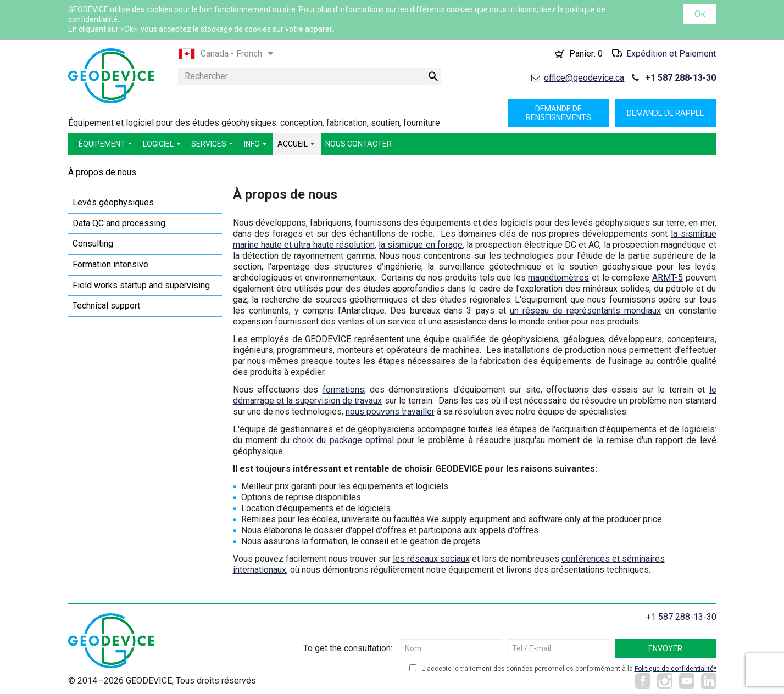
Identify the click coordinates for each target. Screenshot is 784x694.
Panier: (586, 54)
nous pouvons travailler (390, 412)
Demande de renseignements (558, 113)
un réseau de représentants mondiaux (585, 310)
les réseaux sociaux (431, 559)
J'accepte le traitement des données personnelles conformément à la (569, 669)
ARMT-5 (668, 278)
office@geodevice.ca (584, 78)
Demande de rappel (665, 113)
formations (343, 390)
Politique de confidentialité (674, 669)
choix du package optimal (343, 440)
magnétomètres (558, 278)
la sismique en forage (421, 245)
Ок (700, 14)
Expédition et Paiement (671, 54)
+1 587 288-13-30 (680, 78)
